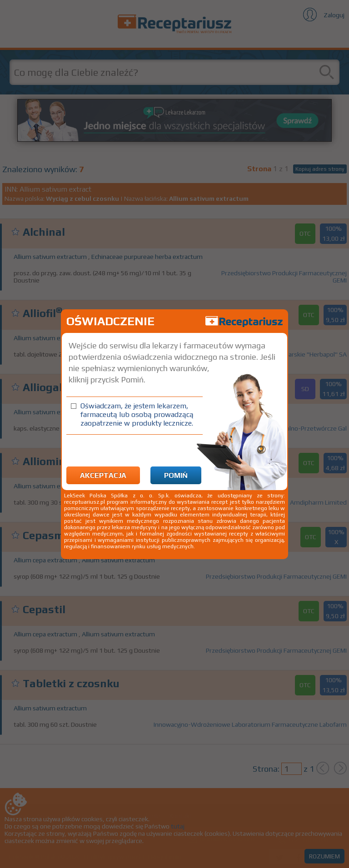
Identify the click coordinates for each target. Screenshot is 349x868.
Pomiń (176, 475)
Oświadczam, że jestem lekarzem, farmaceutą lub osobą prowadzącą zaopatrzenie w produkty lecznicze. (137, 414)
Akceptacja (103, 475)
